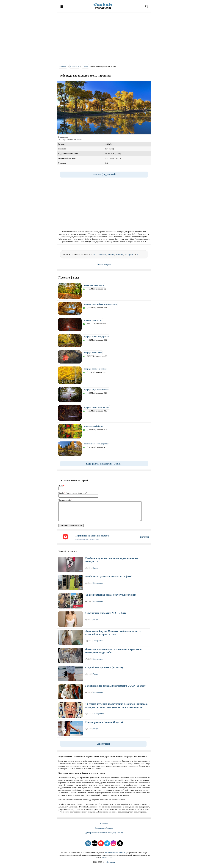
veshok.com (107, 857)
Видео (96, 568)
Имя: (61, 486)
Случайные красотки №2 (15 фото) (106, 613)
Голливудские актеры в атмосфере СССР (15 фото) (116, 686)
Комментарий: (65, 500)
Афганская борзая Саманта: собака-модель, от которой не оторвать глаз (113, 633)
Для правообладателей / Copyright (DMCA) (104, 832)
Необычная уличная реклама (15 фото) (109, 577)
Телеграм (102, 255)
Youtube (119, 255)
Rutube (111, 255)
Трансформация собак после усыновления (111, 595)
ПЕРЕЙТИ (144, 537)
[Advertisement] (104, 38)
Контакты (104, 823)
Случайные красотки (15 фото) (104, 668)
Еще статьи (103, 744)
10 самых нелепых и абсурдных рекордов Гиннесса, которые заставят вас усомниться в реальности (116, 705)
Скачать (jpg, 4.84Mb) (104, 174)
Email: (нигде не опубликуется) (73, 493)
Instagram (129, 255)
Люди (95, 619)
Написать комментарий (73, 480)
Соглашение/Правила (104, 828)
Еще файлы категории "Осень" (104, 464)
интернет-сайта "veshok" (115, 852)
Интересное (98, 583)
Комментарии (104, 264)
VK (94, 255)
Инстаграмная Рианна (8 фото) (104, 722)
